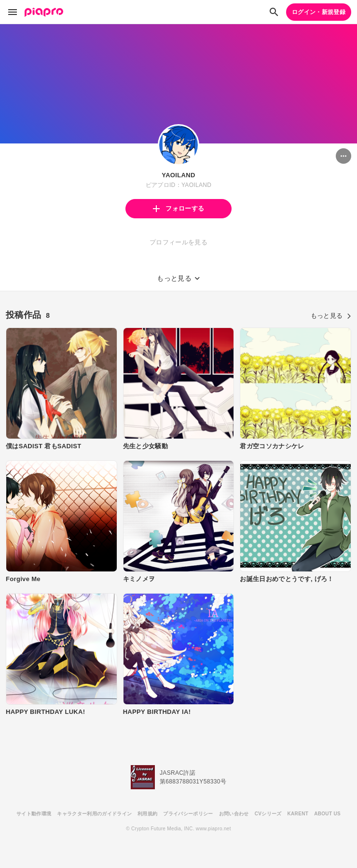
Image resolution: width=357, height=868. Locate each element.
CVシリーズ (268, 814)
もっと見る (331, 316)
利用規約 (147, 814)
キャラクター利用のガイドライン (94, 814)
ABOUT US (327, 814)
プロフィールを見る (178, 242)
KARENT (298, 814)
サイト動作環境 (34, 814)
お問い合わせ (234, 814)
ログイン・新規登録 (319, 12)
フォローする (178, 208)
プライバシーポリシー (188, 814)
